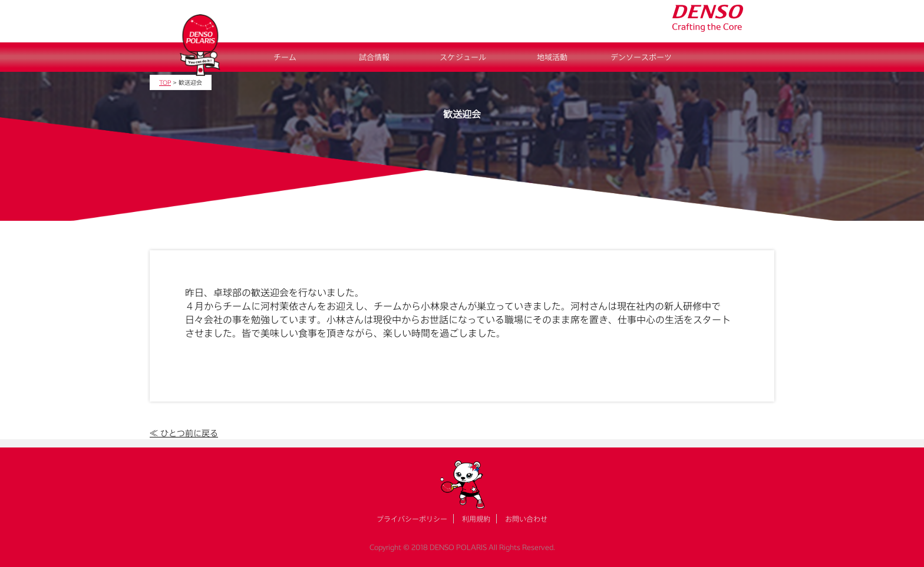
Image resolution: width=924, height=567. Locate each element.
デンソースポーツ (641, 57)
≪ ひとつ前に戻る (184, 433)
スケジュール (463, 57)
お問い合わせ (526, 519)
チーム (285, 57)
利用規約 (476, 519)
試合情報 (374, 57)
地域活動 (552, 57)
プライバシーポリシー (412, 519)
